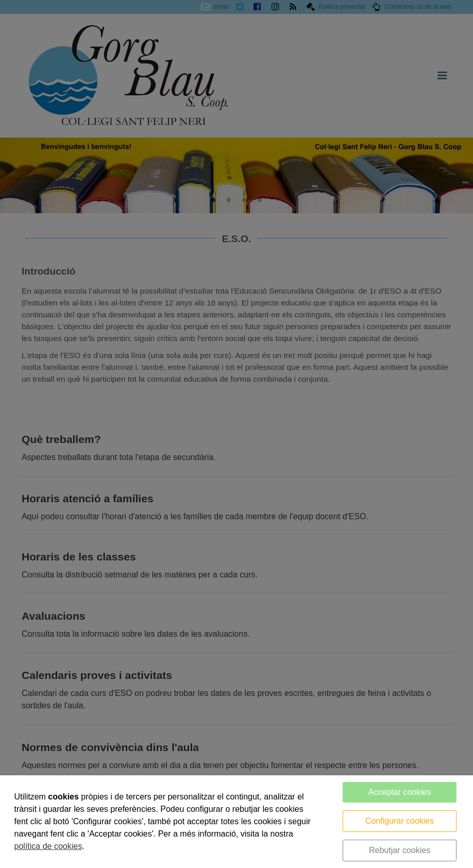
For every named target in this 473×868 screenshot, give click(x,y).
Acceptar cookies (400, 792)
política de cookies (48, 846)
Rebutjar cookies (400, 850)
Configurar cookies (400, 821)
